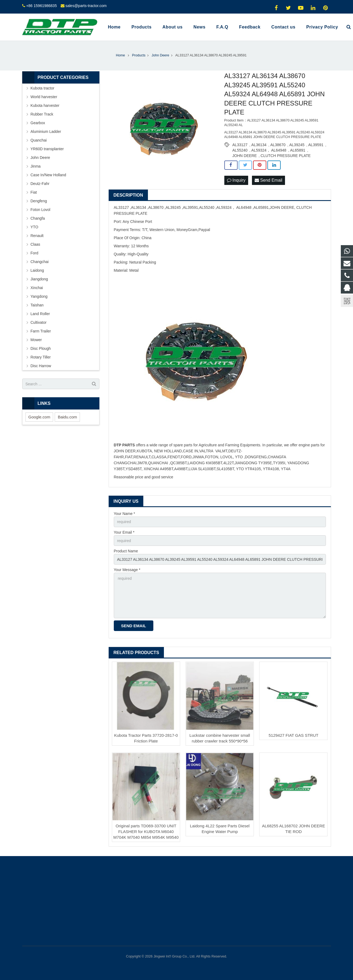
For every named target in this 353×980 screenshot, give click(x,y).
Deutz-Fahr (40, 184)
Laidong (37, 270)
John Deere (40, 158)
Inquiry (236, 180)
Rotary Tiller (41, 357)
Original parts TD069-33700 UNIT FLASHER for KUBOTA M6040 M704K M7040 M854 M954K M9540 (146, 832)
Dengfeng (39, 201)
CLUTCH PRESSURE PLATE (286, 156)
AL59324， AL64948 (269, 150)
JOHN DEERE (245, 156)
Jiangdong (39, 279)
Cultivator (39, 322)
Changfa (38, 218)
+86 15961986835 (41, 6)
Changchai (40, 262)
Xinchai (37, 288)
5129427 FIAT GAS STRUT (293, 735)
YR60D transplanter (47, 149)
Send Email (268, 180)
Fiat (34, 192)
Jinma (36, 166)
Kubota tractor (43, 88)
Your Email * (124, 532)
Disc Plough (41, 348)
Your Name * (124, 514)
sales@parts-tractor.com (86, 6)
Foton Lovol (41, 210)
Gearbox (38, 123)
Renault (37, 236)
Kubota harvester (45, 105)
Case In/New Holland (48, 175)
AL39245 (297, 145)
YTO (35, 227)
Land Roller (40, 314)
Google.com (39, 417)
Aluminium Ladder (46, 132)
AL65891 (298, 150)
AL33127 (240, 145)
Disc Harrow (41, 366)
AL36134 (259, 145)
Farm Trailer (41, 331)
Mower (36, 340)
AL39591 (316, 145)
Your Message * (127, 570)
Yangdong (39, 296)
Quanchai (39, 140)
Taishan (37, 305)
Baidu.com (67, 417)
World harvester (44, 97)
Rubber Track (42, 114)
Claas (35, 244)
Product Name (126, 551)
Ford (35, 253)
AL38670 (278, 145)
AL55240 (240, 150)
